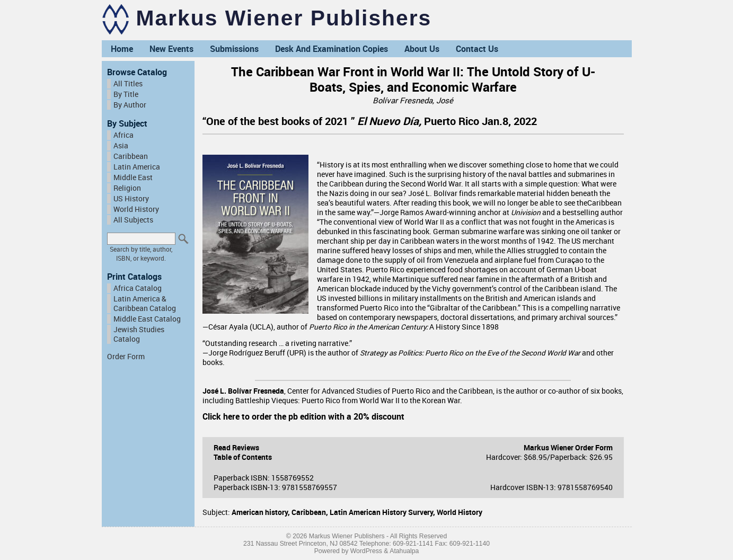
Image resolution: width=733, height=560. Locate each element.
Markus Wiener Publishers (284, 18)
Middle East (133, 177)
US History (131, 199)
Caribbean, (311, 512)
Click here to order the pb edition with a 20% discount (303, 416)
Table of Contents (243, 457)
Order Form (126, 357)
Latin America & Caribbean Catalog (145, 304)
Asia (121, 146)
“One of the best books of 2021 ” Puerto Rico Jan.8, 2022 (371, 121)
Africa (123, 135)
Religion (127, 188)
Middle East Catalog (147, 319)
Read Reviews (236, 448)
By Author (130, 105)
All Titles (128, 84)
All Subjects (133, 220)
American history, (262, 512)
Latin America (137, 167)
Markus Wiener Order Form (568, 448)
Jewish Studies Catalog (139, 334)
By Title (126, 94)
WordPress (366, 551)
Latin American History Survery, (383, 512)
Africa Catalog (138, 288)
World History (136, 209)
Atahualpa (404, 551)
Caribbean (131, 156)
